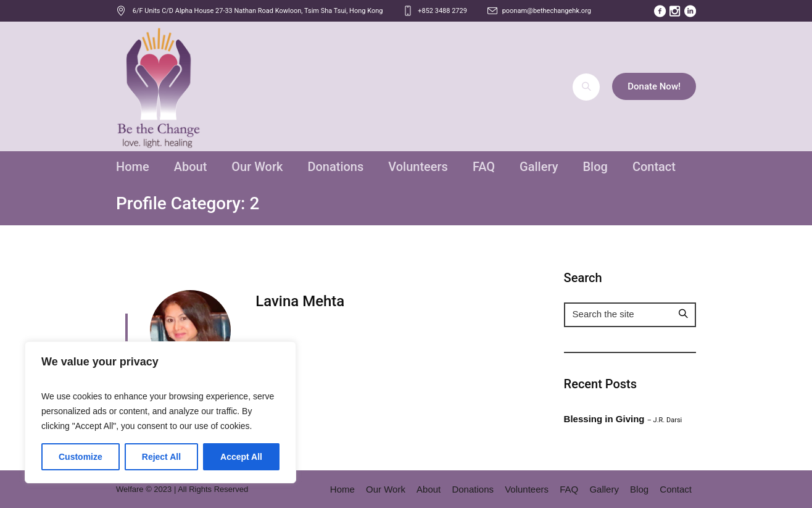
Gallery (604, 489)
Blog (639, 489)
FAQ (569, 489)
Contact (676, 489)
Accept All (241, 457)
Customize (81, 457)
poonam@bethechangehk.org (547, 11)
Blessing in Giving (623, 419)
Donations (473, 489)
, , (258, 11)
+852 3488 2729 (442, 11)
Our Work (386, 489)
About (429, 489)
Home (342, 489)
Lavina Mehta (300, 301)
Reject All (161, 457)
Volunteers (527, 489)
